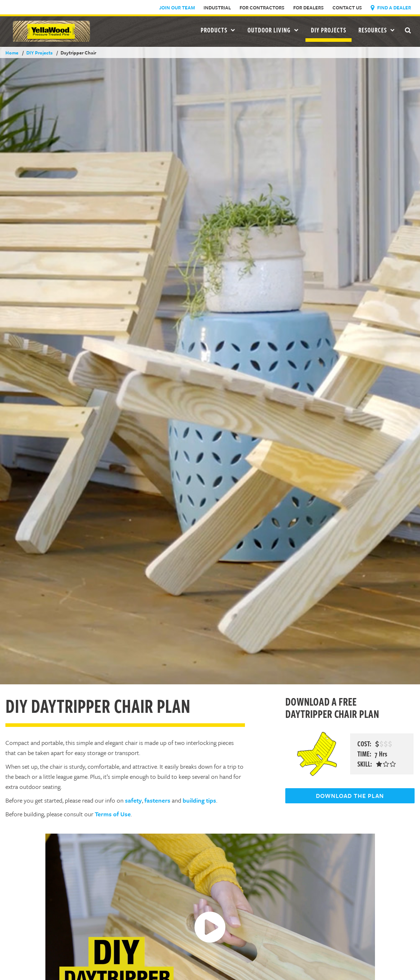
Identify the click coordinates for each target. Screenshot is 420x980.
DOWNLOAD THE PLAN (350, 796)
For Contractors (262, 8)
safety (133, 800)
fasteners (157, 800)
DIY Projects (329, 30)
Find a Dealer (391, 8)
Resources (377, 30)
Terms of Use (113, 814)
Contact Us (347, 8)
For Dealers (309, 8)
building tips (199, 800)
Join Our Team (177, 8)
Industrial (217, 8)
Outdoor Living (273, 30)
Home (12, 53)
